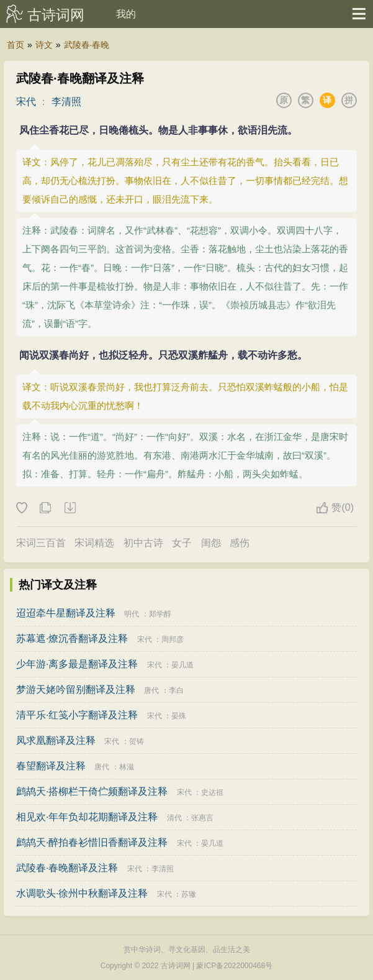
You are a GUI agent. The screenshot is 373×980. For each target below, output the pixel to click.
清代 (174, 818)
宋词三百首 (41, 543)
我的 (126, 14)
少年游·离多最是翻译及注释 (77, 664)
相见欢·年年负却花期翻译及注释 (87, 817)
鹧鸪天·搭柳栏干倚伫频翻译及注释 (92, 791)
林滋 (127, 767)
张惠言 (202, 818)
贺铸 (137, 741)
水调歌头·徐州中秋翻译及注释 (82, 893)
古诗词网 (56, 15)
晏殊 (179, 716)
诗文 (44, 45)
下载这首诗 (70, 508)
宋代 (26, 102)
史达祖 (212, 792)
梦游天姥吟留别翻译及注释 (76, 689)
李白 (176, 690)
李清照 (66, 102)
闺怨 (211, 543)
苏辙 (189, 894)
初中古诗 (143, 543)
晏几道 (182, 665)
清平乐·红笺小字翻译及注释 (77, 715)
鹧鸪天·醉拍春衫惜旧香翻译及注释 (92, 842)
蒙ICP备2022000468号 (234, 966)
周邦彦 (173, 639)
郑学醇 (160, 614)
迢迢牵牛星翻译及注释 (66, 613)
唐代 (151, 690)
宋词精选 (94, 543)
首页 (16, 45)
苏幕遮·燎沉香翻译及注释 (72, 639)
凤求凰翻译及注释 (56, 740)
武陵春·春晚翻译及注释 (67, 868)
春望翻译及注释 (51, 766)
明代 (132, 614)
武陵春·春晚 (87, 45)
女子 (182, 543)
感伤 (240, 543)
